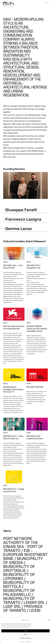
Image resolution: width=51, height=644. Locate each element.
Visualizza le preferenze (25, 638)
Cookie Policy (22, 642)
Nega (25, 635)
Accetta (25, 631)
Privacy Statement (28, 642)
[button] (49, 620)
